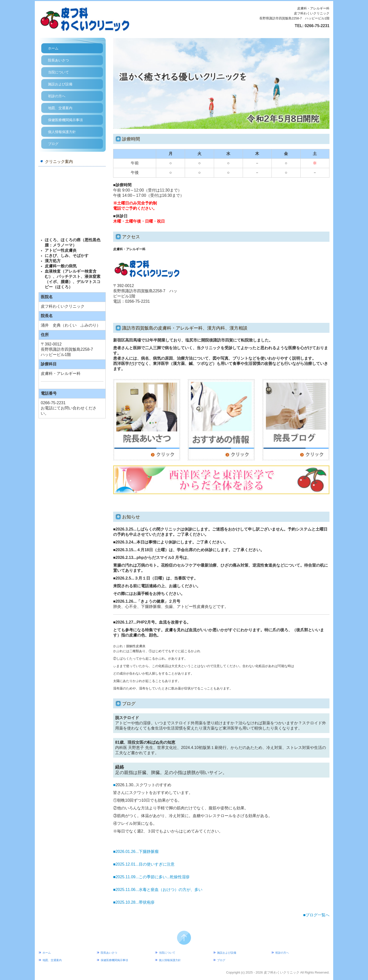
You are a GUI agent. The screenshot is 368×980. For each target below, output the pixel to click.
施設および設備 (60, 84)
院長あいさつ (58, 60)
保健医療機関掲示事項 (65, 120)
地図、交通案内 (60, 108)
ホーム (53, 48)
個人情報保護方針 (62, 132)
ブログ (53, 144)
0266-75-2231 (317, 26)
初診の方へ (57, 96)
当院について (58, 72)
